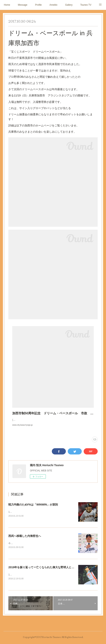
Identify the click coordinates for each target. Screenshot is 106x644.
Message (23, 5)
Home (7, 5)
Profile (38, 5)
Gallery (69, 5)
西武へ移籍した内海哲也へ (25, 540)
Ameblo (53, 5)
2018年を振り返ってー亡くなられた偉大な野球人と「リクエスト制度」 (52, 572)
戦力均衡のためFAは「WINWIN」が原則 (33, 508)
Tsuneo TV (86, 5)
